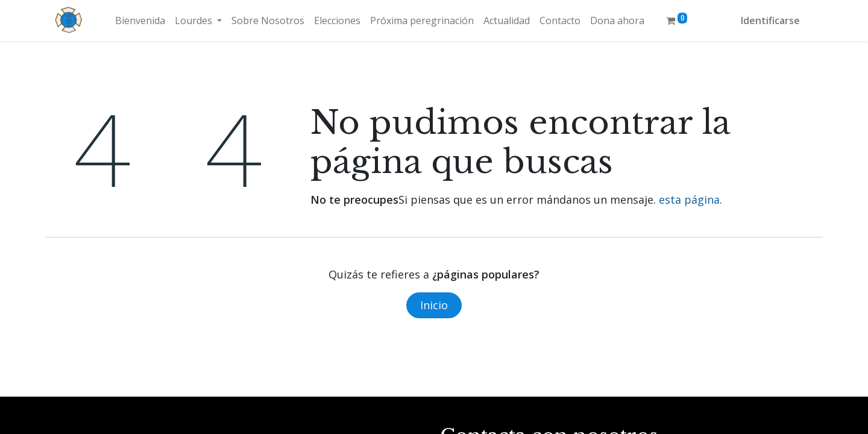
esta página (689, 200)
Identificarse (770, 20)
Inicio (434, 305)
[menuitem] (140, 20)
